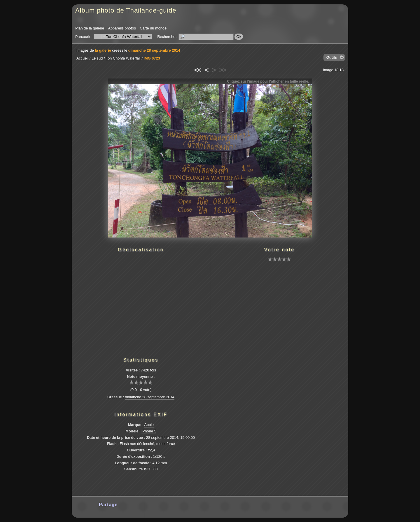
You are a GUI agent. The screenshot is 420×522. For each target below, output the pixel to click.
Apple (149, 425)
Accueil (82, 58)
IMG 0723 (152, 58)
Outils (332, 57)
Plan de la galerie (90, 28)
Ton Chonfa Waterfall (123, 58)
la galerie (103, 50)
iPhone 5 (149, 431)
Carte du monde (153, 28)
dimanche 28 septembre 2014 (154, 50)
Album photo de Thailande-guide (126, 10)
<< (197, 70)
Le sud (97, 58)
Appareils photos (122, 28)
